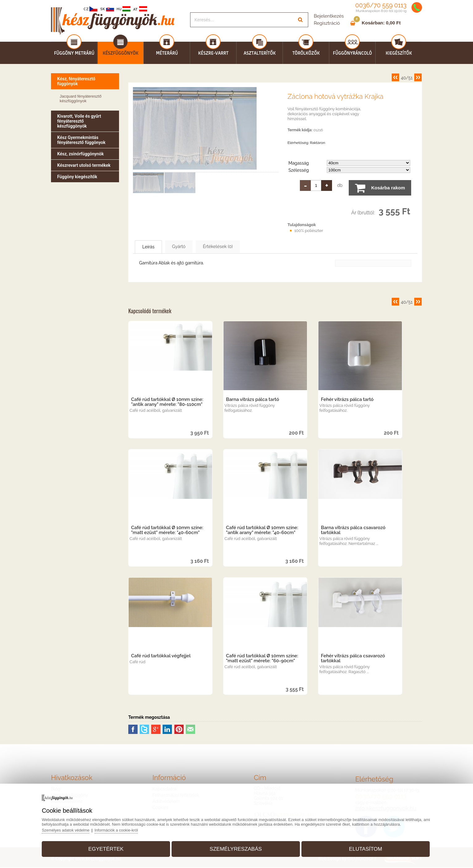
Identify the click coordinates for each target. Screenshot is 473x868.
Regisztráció (327, 23)
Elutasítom (362, 847)
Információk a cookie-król (124, 829)
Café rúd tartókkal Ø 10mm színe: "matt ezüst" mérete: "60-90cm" (262, 659)
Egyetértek (110, 847)
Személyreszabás (236, 847)
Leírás (153, 247)
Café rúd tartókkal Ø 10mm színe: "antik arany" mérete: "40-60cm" (262, 531)
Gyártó (192, 247)
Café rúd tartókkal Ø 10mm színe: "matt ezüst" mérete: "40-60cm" (167, 531)
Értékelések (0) (240, 247)
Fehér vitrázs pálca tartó (347, 400)
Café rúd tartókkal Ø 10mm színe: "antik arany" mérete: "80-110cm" (167, 402)
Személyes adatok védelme (72, 829)
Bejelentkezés (329, 16)
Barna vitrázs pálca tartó (253, 400)
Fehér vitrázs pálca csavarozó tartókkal (353, 659)
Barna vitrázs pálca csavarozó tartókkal (353, 531)
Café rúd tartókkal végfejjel (161, 656)
